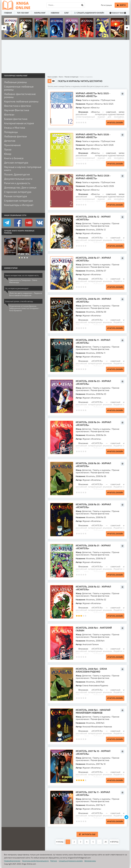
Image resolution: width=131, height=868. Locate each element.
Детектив (87, 223)
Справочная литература (18, 201)
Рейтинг (54, 861)
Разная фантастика (100, 226)
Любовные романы (15, 82)
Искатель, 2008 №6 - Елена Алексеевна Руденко (91, 670)
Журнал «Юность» (91, 107)
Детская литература (16, 163)
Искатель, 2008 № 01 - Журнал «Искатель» (93, 547)
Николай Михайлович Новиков (97, 727)
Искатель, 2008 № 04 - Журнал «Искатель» (93, 424)
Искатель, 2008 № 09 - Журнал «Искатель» (93, 300)
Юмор (8, 154)
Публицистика (108, 100)
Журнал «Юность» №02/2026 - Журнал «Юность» (93, 177)
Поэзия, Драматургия (17, 174)
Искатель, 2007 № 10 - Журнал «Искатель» (93, 752)
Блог (67, 13)
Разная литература (15, 196)
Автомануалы (90, 861)
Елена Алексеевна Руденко (95, 685)
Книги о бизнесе (14, 158)
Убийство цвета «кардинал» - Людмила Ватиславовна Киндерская (26, 294)
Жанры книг (40, 13)
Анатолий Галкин (91, 644)
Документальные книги (18, 179)
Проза (8, 149)
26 (106, 842)
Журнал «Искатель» (92, 233)
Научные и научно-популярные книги (23, 168)
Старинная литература (18, 192)
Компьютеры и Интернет (19, 205)
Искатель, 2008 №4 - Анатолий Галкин (94, 629)
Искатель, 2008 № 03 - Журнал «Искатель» (93, 382)
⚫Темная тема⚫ (118, 13)
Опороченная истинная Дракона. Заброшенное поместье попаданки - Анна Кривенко (24, 308)
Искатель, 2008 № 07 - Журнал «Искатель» (93, 259)
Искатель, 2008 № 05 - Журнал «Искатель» (93, 506)
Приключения (12, 145)
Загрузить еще (87, 834)
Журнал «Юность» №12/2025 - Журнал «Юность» (93, 95)
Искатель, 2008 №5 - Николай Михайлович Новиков (93, 711)
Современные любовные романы (19, 88)
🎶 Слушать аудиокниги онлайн (89, 13)
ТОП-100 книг (23, 13)
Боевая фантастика (16, 119)
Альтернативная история (19, 123)
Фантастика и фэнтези (18, 106)
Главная (8, 13)
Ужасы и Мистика (15, 128)
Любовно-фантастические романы (20, 95)
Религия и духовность (17, 183)
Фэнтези (9, 114)
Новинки (55, 13)
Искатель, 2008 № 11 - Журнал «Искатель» (93, 341)
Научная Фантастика (17, 110)
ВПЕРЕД (114, 842)
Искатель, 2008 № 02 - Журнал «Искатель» (93, 588)
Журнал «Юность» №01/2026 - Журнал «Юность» (93, 136)
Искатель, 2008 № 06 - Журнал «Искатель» (93, 465)
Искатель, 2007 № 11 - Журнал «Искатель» (93, 793)
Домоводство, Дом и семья (20, 187)
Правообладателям (12, 861)
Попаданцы (11, 132)
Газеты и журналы (91, 100)
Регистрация (106, 5)
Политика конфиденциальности (35, 861)
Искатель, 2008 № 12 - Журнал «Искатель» (93, 218)
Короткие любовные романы (21, 101)
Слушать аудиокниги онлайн (71, 861)
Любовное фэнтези (15, 136)
